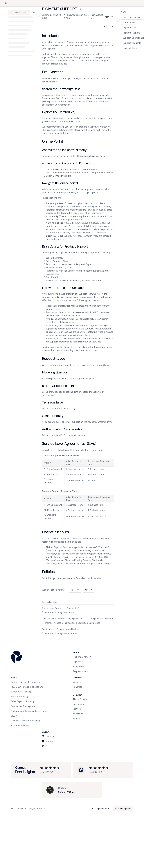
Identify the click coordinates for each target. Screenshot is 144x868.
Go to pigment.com (100, 809)
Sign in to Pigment (123, 809)
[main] (78, 322)
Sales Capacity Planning (23, 701)
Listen (110, 17)
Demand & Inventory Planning (26, 721)
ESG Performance (20, 726)
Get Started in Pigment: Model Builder (61, 629)
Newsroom (78, 714)
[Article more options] (112, 26)
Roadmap (78, 687)
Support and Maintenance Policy (66, 578)
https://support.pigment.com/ (90, 156)
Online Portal (129, 23)
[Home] (6, 3)
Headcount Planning (21, 692)
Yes (75, 590)
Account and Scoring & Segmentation (30, 711)
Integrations (79, 667)
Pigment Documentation (58, 105)
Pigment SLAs (130, 28)
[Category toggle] (38, 15)
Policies (76, 719)
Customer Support (132, 17)
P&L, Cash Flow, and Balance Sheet (28, 687)
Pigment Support (131, 33)
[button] (19, 12)
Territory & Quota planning (24, 706)
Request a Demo (81, 671)
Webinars (77, 682)
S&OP (14, 716)
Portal (59, 258)
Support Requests (132, 43)
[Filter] (34, 12)
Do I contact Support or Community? (61, 608)
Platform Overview (82, 657)
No (89, 590)
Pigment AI (78, 662)
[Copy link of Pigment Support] (80, 9)
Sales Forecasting (20, 697)
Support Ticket (130, 48)
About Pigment (80, 699)
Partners (77, 709)
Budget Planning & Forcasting (26, 682)
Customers (78, 704)
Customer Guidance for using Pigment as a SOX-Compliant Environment (78, 619)
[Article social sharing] (105, 26)
